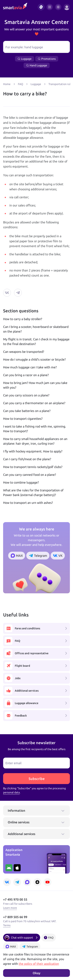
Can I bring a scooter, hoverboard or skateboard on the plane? (36, 329)
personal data (11, 792)
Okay (36, 973)
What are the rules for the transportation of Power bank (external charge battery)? (33, 493)
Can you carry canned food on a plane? (29, 475)
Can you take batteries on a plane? (27, 411)
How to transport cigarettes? (23, 419)
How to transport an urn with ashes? (28, 503)
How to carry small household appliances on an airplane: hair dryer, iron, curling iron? (35, 441)
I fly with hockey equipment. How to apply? (33, 451)
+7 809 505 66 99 (15, 917)
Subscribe (37, 779)
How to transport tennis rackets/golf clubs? (33, 467)
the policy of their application (39, 964)
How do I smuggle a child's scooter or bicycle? (34, 359)
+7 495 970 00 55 (15, 899)
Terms (7, 925)
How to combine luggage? (21, 482)
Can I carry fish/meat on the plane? (27, 459)
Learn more (10, 908)
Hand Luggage (37, 65)
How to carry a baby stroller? (23, 319)
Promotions (47, 59)
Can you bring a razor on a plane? (26, 375)
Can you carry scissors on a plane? (26, 395)
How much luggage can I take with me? (30, 367)
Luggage (25, 59)
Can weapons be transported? (24, 352)
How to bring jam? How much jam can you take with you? (35, 385)
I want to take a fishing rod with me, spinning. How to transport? (35, 429)
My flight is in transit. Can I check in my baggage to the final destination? (36, 342)
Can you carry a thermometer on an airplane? (34, 403)
